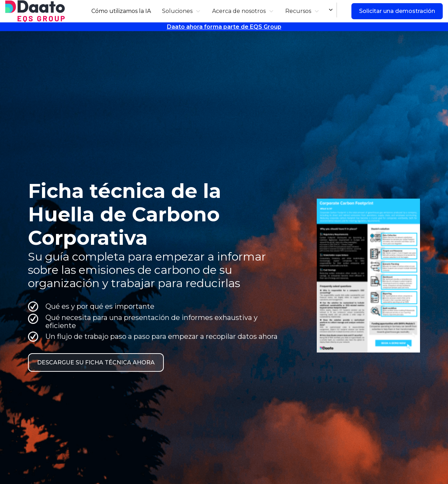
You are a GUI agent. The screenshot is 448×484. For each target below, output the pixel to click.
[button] (181, 11)
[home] (35, 11)
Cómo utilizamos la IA (121, 11)
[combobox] (337, 10)
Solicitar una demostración (397, 11)
